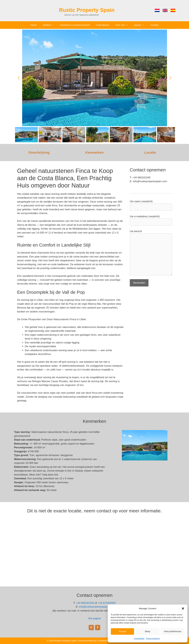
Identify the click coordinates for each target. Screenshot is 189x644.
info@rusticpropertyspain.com (96, 607)
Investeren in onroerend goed (75, 25)
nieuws (141, 25)
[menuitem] (157, 10)
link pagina (94, 618)
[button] (183, 608)
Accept (123, 631)
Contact (155, 25)
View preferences (173, 631)
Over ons (123, 25)
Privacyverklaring (153, 639)
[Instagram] (91, 628)
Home (34, 25)
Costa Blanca (103, 25)
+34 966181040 (85, 603)
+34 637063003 (107, 603)
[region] (95, 86)
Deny (147, 631)
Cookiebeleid (139, 639)
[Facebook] (98, 628)
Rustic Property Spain (87, 10)
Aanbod (50, 25)
